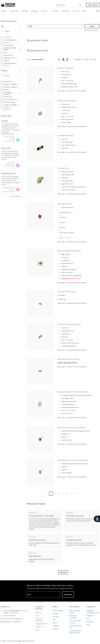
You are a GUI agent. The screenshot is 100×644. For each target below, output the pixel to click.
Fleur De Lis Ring (63, 168)
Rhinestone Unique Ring (65, 68)
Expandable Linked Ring (65, 136)
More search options (92, 30)
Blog (88, 619)
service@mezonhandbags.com (13, 619)
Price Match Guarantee (75, 516)
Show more (6, 65)
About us (38, 613)
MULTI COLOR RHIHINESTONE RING (69, 251)
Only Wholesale (35, 556)
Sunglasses (90, 616)
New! (88, 625)
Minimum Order (58, 611)
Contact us (39, 627)
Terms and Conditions (39, 620)
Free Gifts (56, 617)
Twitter (55, 623)
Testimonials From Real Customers (75, 632)
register (71, 91)
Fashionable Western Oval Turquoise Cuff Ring (73, 460)
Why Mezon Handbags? (73, 617)
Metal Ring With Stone (65, 204)
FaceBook (56, 626)
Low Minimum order (74, 540)
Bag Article (90, 622)
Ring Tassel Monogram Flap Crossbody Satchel (73, 392)
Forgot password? (41, 624)
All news (63, 572)
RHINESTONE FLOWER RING (67, 101)
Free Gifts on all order (37, 540)
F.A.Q (37, 616)
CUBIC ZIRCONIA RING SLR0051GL (69, 359)
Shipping (55, 614)
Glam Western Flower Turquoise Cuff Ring (71, 428)
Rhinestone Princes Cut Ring (67, 292)
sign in (64, 91)
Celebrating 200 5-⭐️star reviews (42, 516)
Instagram (56, 629)
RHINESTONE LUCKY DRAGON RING (69, 324)
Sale (54, 620)
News (37, 630)
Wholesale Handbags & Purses (93, 612)
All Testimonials (16, 196)
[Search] (55, 26)
